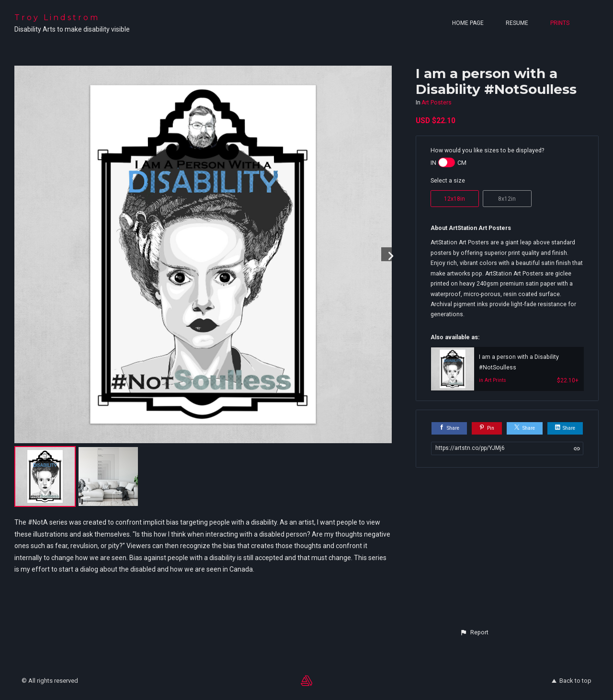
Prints (560, 23)
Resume (517, 23)
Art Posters (437, 103)
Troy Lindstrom (57, 17)
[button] (474, 632)
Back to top (572, 681)
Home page (468, 23)
